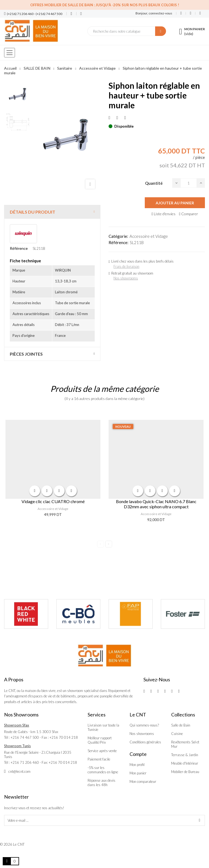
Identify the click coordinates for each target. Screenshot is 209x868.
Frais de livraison (126, 266)
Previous (101, 544)
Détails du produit (33, 212)
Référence (19, 248)
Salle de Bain (181, 725)
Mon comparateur (143, 781)
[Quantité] (189, 183)
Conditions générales (145, 742)
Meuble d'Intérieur (185, 763)
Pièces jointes (26, 354)
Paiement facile (99, 759)
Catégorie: (118, 236)
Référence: (119, 242)
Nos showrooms (126, 278)
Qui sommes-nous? (144, 725)
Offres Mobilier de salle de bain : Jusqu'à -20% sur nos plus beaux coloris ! (105, 5)
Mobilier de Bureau (185, 772)
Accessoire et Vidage (149, 236)
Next (109, 544)
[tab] (52, 212)
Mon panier (138, 773)
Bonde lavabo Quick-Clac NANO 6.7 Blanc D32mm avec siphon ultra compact (156, 504)
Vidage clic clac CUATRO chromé (53, 501)
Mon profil (137, 765)
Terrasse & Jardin (185, 755)
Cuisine (177, 734)
